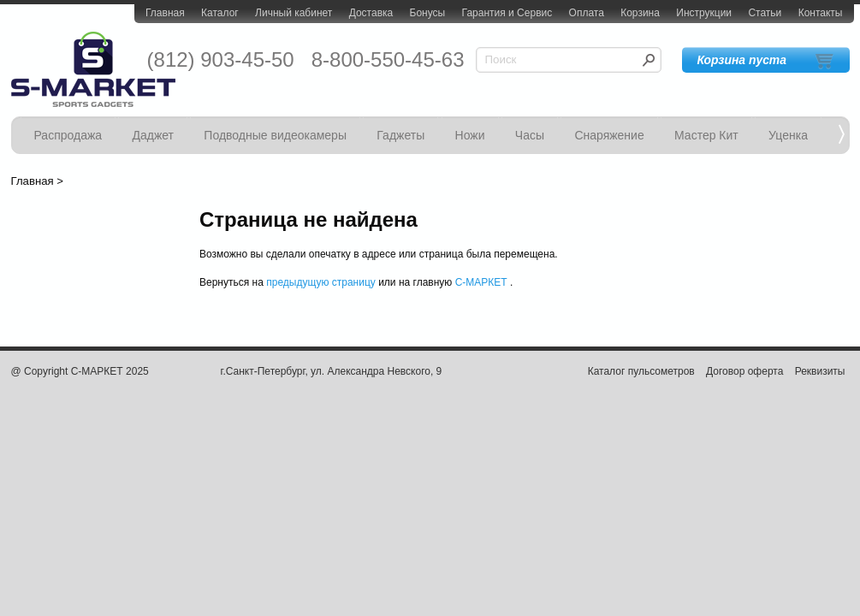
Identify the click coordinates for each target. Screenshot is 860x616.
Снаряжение (609, 135)
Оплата (587, 13)
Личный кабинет (294, 13)
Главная (165, 13)
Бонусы (428, 13)
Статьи (765, 13)
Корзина (640, 13)
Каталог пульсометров (641, 371)
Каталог (220, 13)
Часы (530, 135)
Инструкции (704, 13)
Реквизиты (820, 371)
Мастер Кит (706, 135)
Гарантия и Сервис (507, 13)
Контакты (821, 13)
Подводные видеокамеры (275, 135)
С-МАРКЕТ (481, 282)
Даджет (153, 135)
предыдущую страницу (321, 282)
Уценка (788, 135)
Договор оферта (744, 371)
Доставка (371, 13)
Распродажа (68, 135)
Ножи (470, 135)
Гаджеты (400, 135)
